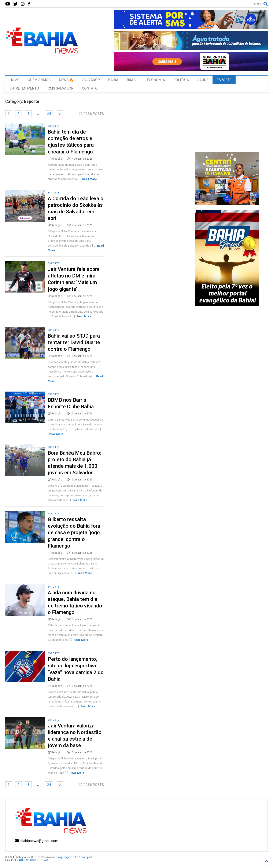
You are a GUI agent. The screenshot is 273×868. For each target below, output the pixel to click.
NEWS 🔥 (66, 80)
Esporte (54, 126)
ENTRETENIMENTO (24, 88)
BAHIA (113, 80)
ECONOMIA (156, 80)
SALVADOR (91, 80)
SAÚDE (203, 80)
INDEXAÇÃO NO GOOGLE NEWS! (30, 860)
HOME (14, 80)
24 (49, 114)
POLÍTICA (181, 80)
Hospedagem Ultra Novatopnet (74, 857)
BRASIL (133, 80)
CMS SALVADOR (60, 88)
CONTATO (90, 88)
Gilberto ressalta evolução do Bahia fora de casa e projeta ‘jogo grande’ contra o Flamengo (74, 533)
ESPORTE (224, 80)
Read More (90, 179)
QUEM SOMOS (39, 80)
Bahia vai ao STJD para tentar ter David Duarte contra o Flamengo (74, 342)
